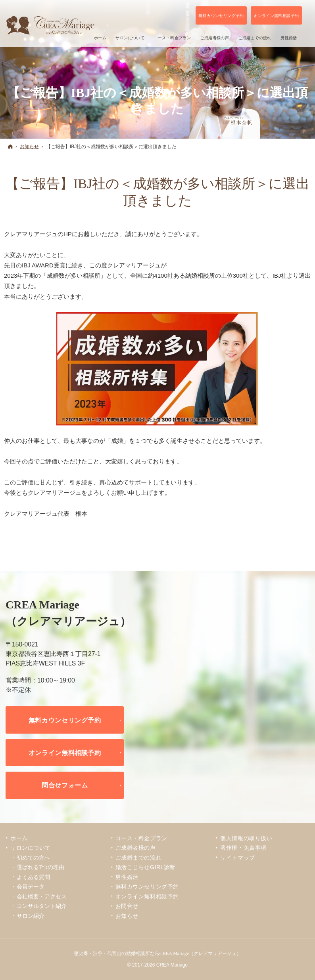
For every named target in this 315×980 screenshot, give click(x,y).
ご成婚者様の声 (136, 848)
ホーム (19, 838)
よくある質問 (33, 877)
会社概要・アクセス (42, 896)
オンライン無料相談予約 (65, 753)
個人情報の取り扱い (246, 838)
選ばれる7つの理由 (40, 867)
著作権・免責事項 (243, 848)
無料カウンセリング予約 (65, 720)
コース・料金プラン (141, 838)
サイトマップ (237, 858)
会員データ (31, 887)
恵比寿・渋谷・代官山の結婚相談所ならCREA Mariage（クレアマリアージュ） (157, 953)
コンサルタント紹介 (42, 906)
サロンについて (31, 848)
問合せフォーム (65, 785)
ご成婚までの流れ (138, 858)
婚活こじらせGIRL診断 (145, 867)
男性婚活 (127, 877)
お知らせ (127, 916)
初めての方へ (33, 858)
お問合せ (127, 906)
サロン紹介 (31, 916)
